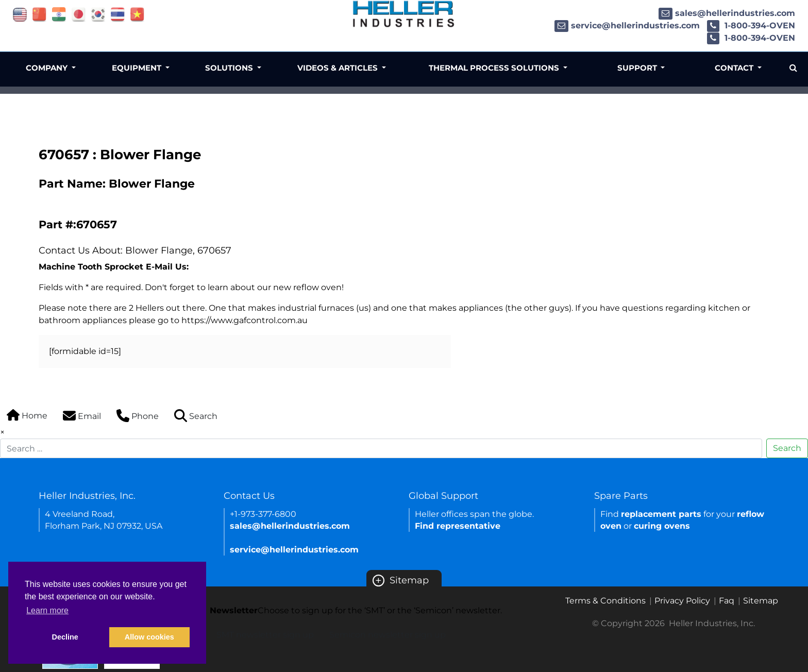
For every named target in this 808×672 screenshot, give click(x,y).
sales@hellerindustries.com (727, 13)
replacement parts (661, 514)
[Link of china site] (39, 14)
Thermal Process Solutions (495, 68)
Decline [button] (65, 637)
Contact (735, 68)
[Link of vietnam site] (137, 14)
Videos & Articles (339, 68)
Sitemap (401, 580)
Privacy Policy (682, 601)
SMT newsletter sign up (265, 635)
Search (787, 448)
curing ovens (662, 526)
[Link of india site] (59, 14)
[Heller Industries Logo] (404, 13)
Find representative (458, 526)
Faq (727, 601)
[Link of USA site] (20, 14)
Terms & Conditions (605, 601)
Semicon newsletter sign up (388, 635)
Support (638, 68)
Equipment (138, 68)
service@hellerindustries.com (627, 26)
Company (48, 68)
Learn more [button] (47, 610)
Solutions (230, 68)
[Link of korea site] (98, 14)
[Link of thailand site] (118, 14)
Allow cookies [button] (149, 637)
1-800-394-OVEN (751, 26)
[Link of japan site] (79, 14)
